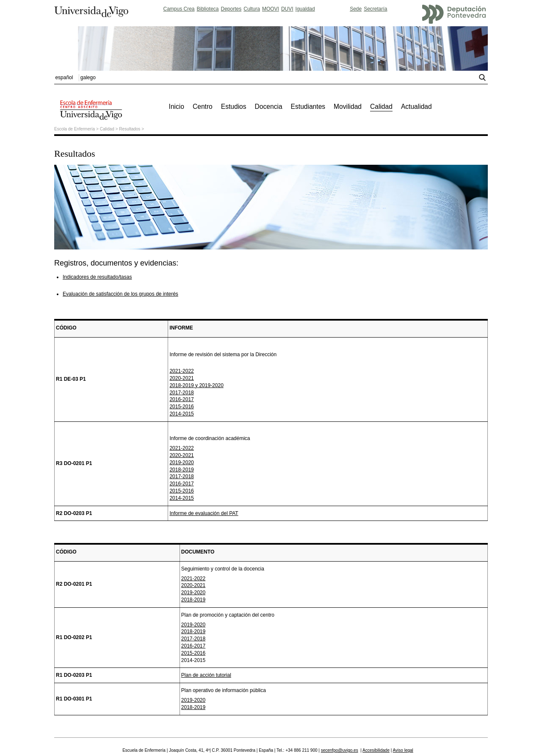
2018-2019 (181, 470)
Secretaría (375, 9)
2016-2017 (181, 399)
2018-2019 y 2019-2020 (196, 385)
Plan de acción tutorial (206, 675)
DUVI (287, 9)
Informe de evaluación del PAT (204, 513)
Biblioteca (208, 9)
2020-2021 (181, 378)
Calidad (107, 129)
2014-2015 (181, 414)
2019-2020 (181, 462)
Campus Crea (179, 9)
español (64, 78)
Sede (356, 9)
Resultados (130, 129)
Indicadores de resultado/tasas (97, 277)
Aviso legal (403, 750)
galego (88, 78)
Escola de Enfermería (75, 129)
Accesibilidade (376, 750)
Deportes (231, 9)
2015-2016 (181, 407)
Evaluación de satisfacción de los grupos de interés (120, 294)
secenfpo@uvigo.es (340, 750)
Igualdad (305, 9)
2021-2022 (181, 371)
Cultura (252, 9)
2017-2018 (181, 393)
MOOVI (271, 9)
